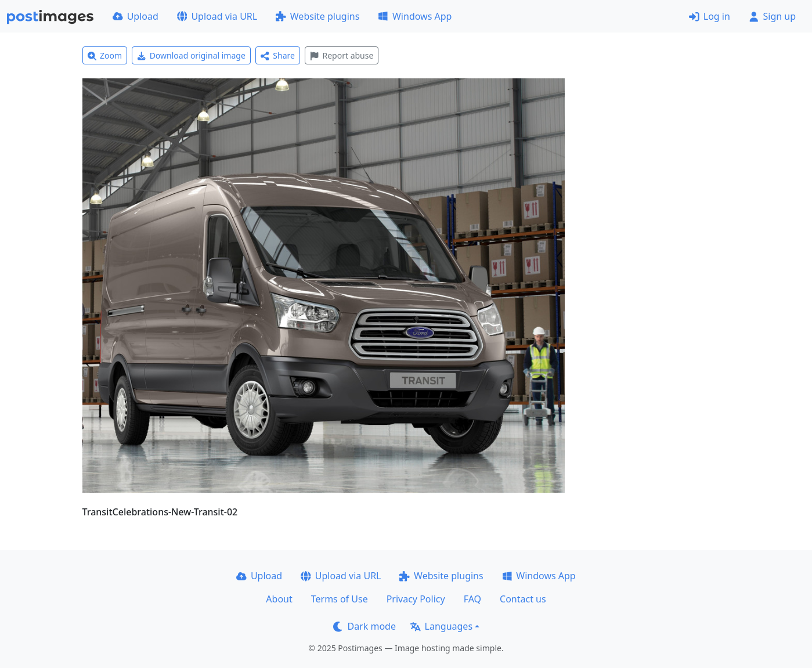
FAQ (472, 599)
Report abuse (342, 55)
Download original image (191, 55)
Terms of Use (340, 599)
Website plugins (317, 16)
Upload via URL (217, 16)
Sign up (772, 16)
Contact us (523, 599)
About (279, 599)
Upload (136, 16)
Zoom (105, 55)
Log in (710, 16)
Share (278, 55)
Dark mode (365, 626)
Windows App (415, 16)
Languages (441, 626)
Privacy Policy (416, 599)
